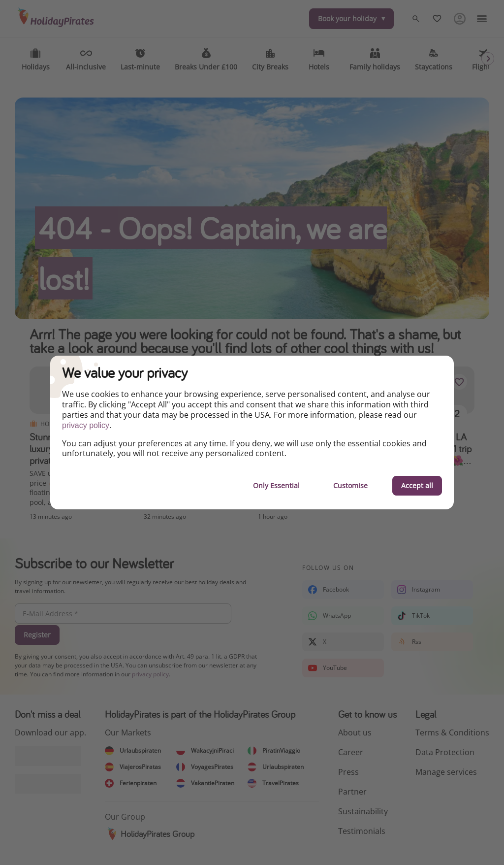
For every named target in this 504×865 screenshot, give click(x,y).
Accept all (417, 485)
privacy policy (86, 425)
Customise (350, 485)
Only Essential (276, 485)
